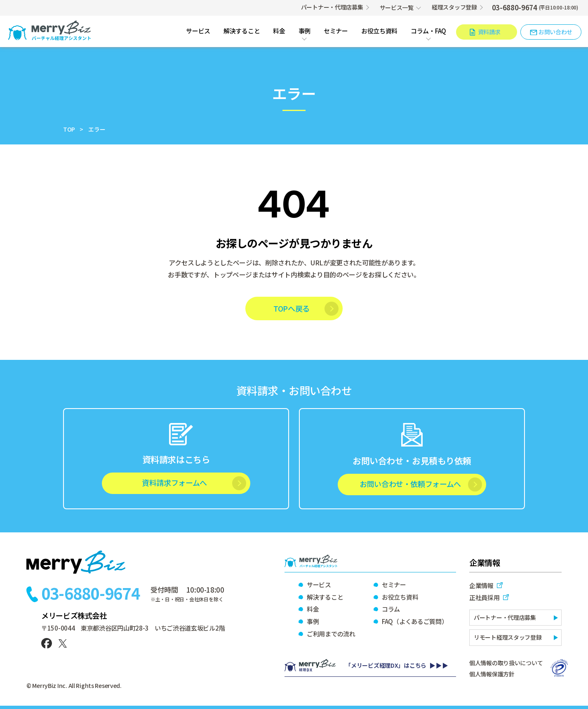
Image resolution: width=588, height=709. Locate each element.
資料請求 (489, 32)
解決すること (242, 31)
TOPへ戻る (292, 308)
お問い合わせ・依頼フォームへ (410, 484)
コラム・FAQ (428, 31)
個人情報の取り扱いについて (506, 663)
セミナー (336, 31)
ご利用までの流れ (331, 634)
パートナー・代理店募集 (332, 7)
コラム (391, 609)
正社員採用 (485, 597)
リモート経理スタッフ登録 (508, 637)
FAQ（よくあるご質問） (414, 621)
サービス (198, 31)
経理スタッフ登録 (454, 7)
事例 (305, 31)
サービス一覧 (397, 7)
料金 (279, 31)
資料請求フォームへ (174, 482)
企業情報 (481, 585)
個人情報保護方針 (492, 674)
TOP (69, 129)
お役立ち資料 (379, 31)
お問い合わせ (555, 32)
